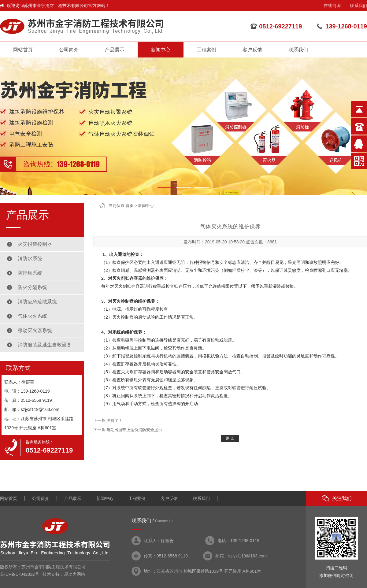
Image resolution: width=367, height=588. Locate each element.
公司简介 (69, 50)
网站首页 (23, 50)
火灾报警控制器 (35, 244)
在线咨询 (332, 6)
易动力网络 (75, 574)
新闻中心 (161, 50)
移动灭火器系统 (35, 330)
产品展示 (115, 50)
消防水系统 (30, 259)
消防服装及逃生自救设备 (45, 345)
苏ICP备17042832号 (20, 574)
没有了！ (114, 421)
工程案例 (206, 50)
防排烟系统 (30, 273)
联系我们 (358, 6)
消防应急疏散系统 (37, 302)
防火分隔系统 (32, 287)
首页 (130, 206)
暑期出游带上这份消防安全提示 (134, 430)
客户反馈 (252, 50)
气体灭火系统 (32, 316)
